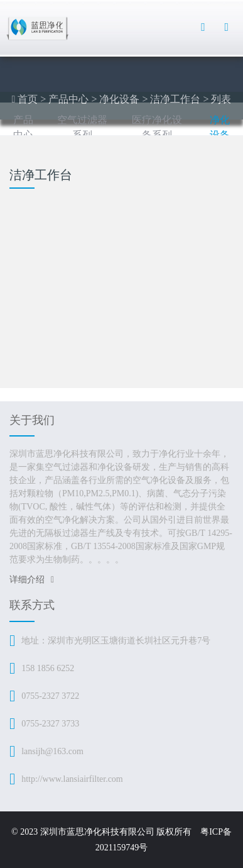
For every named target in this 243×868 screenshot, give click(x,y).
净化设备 (119, 99)
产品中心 (68, 99)
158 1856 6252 (48, 668)
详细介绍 (32, 580)
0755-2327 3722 (50, 696)
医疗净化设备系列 (157, 127)
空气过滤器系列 (82, 127)
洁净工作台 (175, 99)
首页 (28, 99)
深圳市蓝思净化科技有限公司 (97, 832)
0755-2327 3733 (50, 724)
